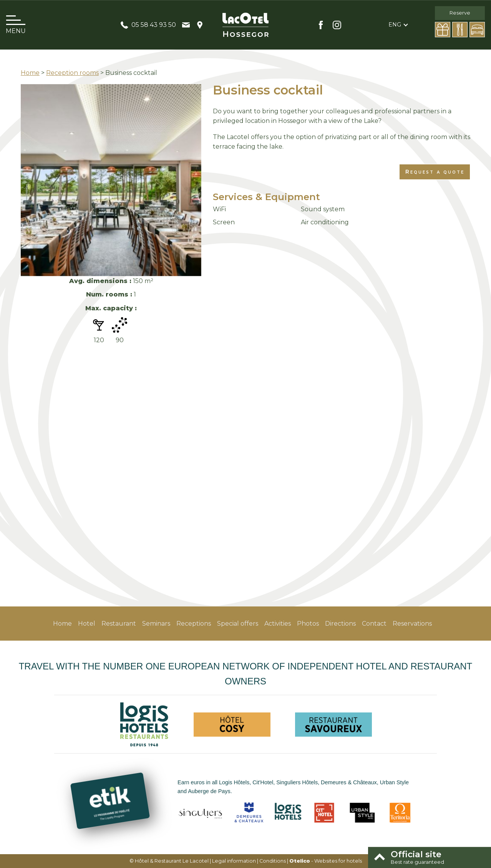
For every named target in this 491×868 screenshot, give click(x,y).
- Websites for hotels (326, 861)
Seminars (156, 624)
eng (395, 25)
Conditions (273, 861)
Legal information (234, 861)
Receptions (194, 624)
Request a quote (435, 172)
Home (30, 73)
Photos (308, 624)
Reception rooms (72, 73)
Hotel (87, 624)
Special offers (238, 624)
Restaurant (119, 624)
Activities (278, 624)
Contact (374, 624)
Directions (340, 624)
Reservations (412, 624)
